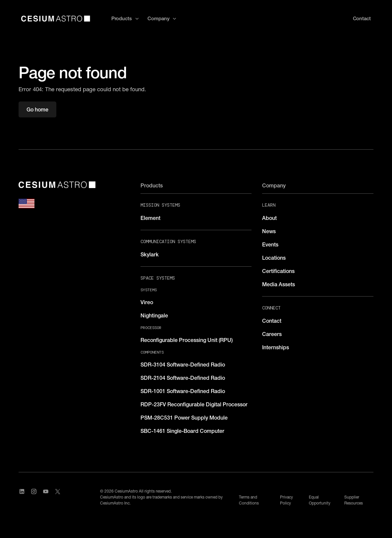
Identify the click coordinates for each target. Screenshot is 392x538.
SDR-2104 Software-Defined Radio (183, 378)
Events (270, 244)
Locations (274, 258)
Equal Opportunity (320, 500)
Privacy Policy (286, 500)
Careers (272, 334)
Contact (272, 321)
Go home (37, 109)
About (269, 218)
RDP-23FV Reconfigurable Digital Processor (194, 404)
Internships (276, 347)
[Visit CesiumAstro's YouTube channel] (46, 497)
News (269, 231)
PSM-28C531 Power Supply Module (184, 418)
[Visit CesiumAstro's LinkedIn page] (22, 497)
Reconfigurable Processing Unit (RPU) (187, 340)
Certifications (278, 271)
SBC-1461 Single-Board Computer (182, 431)
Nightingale (154, 315)
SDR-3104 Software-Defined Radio (183, 365)
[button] (125, 19)
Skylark (150, 254)
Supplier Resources (354, 500)
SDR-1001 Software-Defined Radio (183, 391)
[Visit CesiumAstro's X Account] (58, 497)
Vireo (147, 302)
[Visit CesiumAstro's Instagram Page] (34, 497)
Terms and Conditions (249, 500)
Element (150, 218)
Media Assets (279, 284)
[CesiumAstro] (57, 185)
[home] (56, 19)
